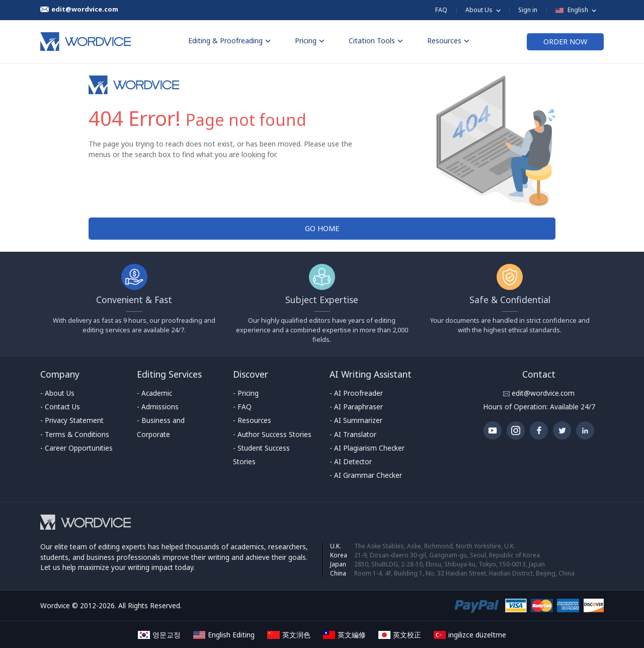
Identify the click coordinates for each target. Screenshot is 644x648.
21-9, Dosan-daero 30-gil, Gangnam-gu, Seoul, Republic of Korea (447, 555)
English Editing (224, 635)
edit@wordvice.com (542, 393)
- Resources (252, 420)
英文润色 (289, 635)
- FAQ (242, 407)
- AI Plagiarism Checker (367, 448)
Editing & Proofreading (229, 41)
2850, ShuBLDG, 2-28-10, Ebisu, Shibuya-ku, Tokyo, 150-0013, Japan (450, 564)
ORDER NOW (565, 42)
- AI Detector (351, 461)
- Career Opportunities (76, 448)
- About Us (57, 393)
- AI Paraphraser (356, 407)
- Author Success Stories (272, 434)
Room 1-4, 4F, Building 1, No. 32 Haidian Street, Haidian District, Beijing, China (464, 573)
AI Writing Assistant (371, 374)
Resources (448, 41)
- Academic (154, 393)
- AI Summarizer (356, 420)
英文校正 (400, 635)
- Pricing (246, 393)
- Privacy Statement (72, 420)
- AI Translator (353, 434)
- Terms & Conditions (75, 434)
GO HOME (322, 228)
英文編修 (344, 635)
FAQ (441, 10)
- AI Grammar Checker (366, 475)
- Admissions (158, 407)
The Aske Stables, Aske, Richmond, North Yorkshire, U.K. (435, 546)
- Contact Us (60, 407)
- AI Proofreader (356, 393)
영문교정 (159, 635)
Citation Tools (376, 41)
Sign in (528, 10)
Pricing (310, 41)
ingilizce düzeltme (470, 635)
